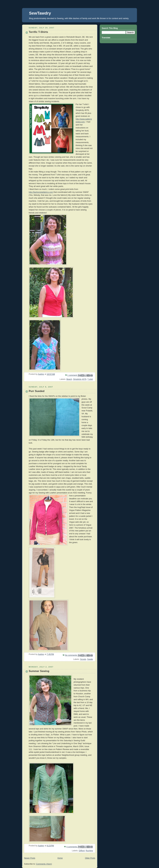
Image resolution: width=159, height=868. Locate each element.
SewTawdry (40, 13)
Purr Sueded (37, 391)
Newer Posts (30, 858)
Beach (69, 379)
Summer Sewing (39, 671)
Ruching (89, 851)
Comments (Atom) (44, 864)
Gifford (82, 851)
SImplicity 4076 (80, 379)
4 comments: (72, 847)
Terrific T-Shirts (38, 32)
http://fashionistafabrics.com (41, 192)
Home (60, 858)
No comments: (72, 655)
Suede (90, 659)
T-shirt (90, 379)
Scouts (83, 659)
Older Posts (90, 858)
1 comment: (73, 375)
